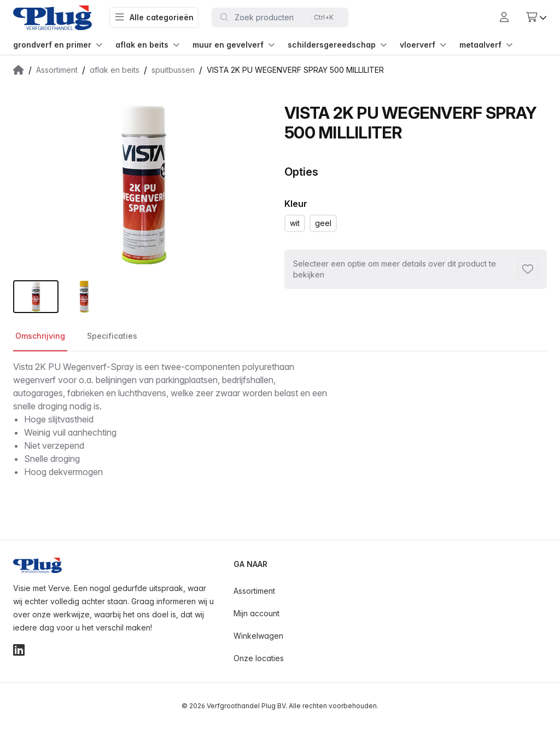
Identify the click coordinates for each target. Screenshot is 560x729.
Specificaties (112, 336)
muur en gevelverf (234, 45)
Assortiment (57, 70)
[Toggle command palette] (280, 18)
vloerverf (423, 45)
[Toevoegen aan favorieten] (528, 269)
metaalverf (486, 45)
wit (295, 223)
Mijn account (256, 613)
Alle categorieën (154, 18)
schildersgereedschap (337, 45)
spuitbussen (173, 70)
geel (323, 223)
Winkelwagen (258, 636)
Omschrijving (40, 336)
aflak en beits (147, 45)
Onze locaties (259, 658)
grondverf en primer (58, 45)
